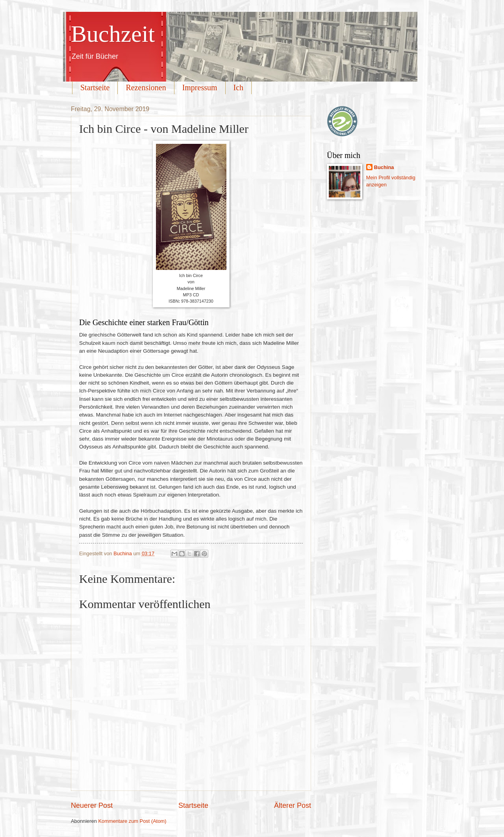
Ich (239, 87)
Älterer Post (293, 805)
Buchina (384, 167)
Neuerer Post (92, 805)
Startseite (95, 87)
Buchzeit (113, 34)
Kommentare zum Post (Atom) (132, 821)
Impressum (200, 87)
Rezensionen (146, 87)
